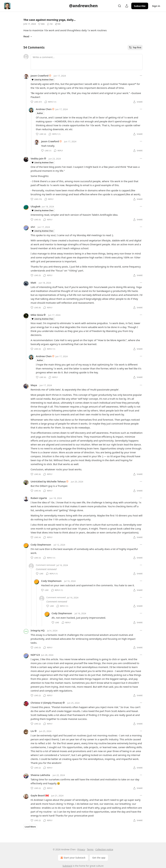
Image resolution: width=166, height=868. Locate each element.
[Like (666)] (41, 24)
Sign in (156, 6)
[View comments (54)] (50, 24)
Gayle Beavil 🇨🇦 (40, 795)
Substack (67, 866)
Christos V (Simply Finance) (46, 703)
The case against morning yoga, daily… (50, 20)
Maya (34, 385)
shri (33, 227)
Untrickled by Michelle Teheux (48, 481)
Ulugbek (36, 206)
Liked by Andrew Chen (42, 80)
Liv (32, 731)
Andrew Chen (44, 109)
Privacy (81, 849)
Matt (33, 283)
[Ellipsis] (141, 76)
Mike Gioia (37, 315)
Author (40, 113)
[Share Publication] (127, 6)
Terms (90, 849)
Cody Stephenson (41, 545)
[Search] (120, 6)
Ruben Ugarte (39, 498)
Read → (28, 36)
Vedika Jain (37, 158)
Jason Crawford (40, 76)
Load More (30, 827)
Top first (135, 47)
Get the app (99, 858)
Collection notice (104, 849)
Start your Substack (73, 858)
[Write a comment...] (87, 62)
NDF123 (35, 655)
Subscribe (140, 6)
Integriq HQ (38, 630)
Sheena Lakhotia (40, 775)
